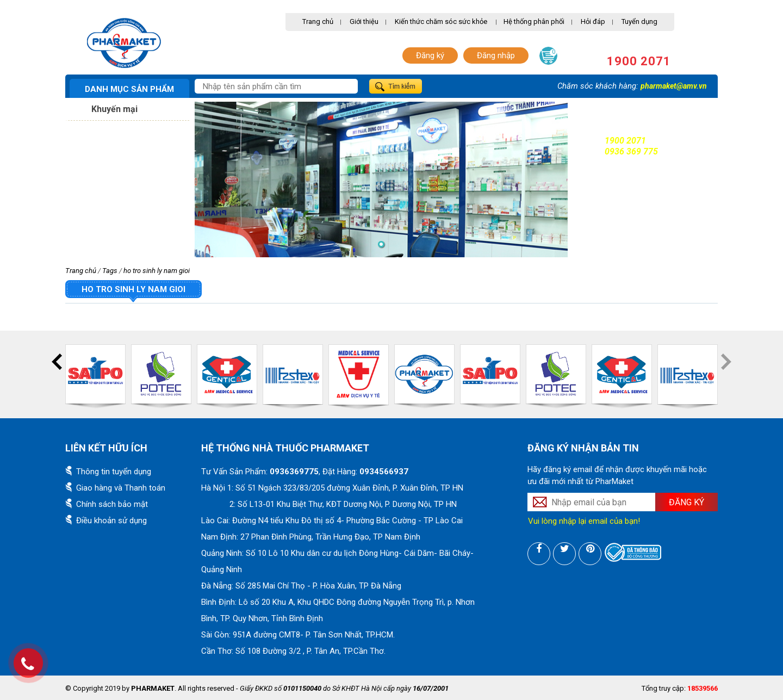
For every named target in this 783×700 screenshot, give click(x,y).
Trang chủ (318, 21)
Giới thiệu (364, 21)
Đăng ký (430, 55)
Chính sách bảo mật (112, 504)
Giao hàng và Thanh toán (121, 488)
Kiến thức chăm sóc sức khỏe (441, 21)
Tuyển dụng (639, 21)
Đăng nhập (496, 55)
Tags (110, 271)
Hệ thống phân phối (534, 21)
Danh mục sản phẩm (129, 89)
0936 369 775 (631, 151)
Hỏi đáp (593, 21)
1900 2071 (639, 61)
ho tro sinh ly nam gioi (157, 271)
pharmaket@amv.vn (674, 86)
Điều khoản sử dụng (111, 521)
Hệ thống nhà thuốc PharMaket (285, 448)
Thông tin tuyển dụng (114, 472)
